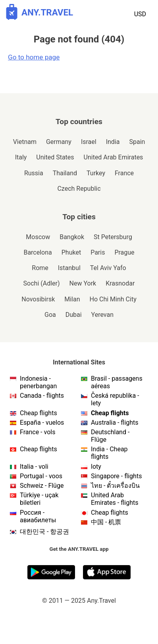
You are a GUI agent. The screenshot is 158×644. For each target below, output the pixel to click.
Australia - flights (115, 423)
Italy (21, 157)
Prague (124, 252)
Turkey (96, 173)
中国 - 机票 (106, 522)
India (113, 142)
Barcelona (38, 252)
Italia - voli (34, 467)
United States (55, 157)
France (124, 173)
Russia (34, 173)
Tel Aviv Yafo (108, 268)
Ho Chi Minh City (113, 299)
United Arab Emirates (114, 157)
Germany (59, 142)
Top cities (79, 217)
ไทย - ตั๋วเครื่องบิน (115, 486)
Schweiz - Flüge (42, 486)
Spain (137, 142)
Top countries (79, 122)
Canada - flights (42, 396)
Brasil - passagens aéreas (117, 382)
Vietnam (25, 142)
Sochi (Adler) (42, 283)
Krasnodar (120, 283)
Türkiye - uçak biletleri (39, 499)
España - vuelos (42, 423)
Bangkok (72, 237)
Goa (50, 315)
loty (96, 467)
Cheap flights (39, 413)
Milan (72, 299)
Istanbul (69, 268)
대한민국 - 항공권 (44, 532)
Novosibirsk (38, 299)
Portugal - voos (41, 476)
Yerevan (102, 315)
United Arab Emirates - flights (115, 499)
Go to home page (34, 57)
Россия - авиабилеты (38, 516)
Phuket (71, 252)
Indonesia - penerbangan (38, 382)
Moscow (38, 237)
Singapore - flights (116, 476)
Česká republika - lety (115, 399)
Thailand (65, 173)
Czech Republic (79, 189)
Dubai (74, 315)
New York (83, 283)
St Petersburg (113, 237)
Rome (40, 268)
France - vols (38, 432)
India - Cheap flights (109, 453)
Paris (98, 252)
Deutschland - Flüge (110, 436)
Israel (89, 142)
